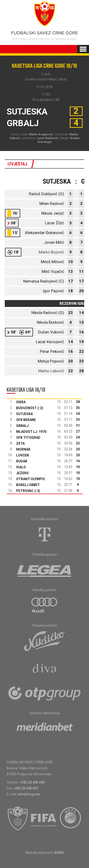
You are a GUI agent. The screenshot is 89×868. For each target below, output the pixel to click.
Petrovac (25, 491)
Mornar (23, 449)
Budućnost (26, 408)
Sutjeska (24, 414)
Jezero (22, 473)
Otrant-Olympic (31, 479)
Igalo (21, 467)
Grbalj (22, 426)
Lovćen (23, 455)
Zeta (20, 443)
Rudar (22, 461)
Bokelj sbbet (28, 485)
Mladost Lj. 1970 (31, 432)
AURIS (59, 853)
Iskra (21, 402)
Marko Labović (51, 371)
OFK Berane (26, 420)
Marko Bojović (51, 252)
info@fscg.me (29, 794)
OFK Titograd (28, 438)
